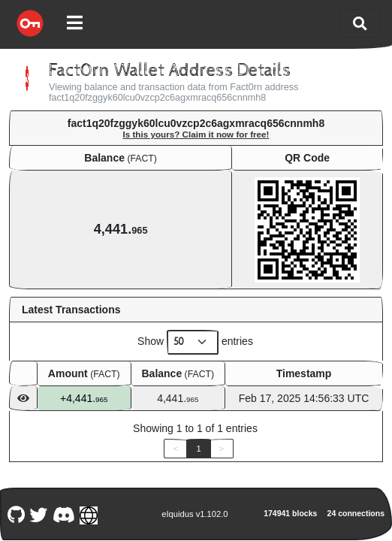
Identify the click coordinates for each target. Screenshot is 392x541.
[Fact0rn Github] (16, 514)
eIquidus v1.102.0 (194, 514)
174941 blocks (290, 513)
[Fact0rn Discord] (63, 514)
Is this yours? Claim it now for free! (196, 134)
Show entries (195, 342)
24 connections (356, 513)
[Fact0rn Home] (30, 23)
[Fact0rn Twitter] (39, 514)
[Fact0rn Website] (89, 514)
